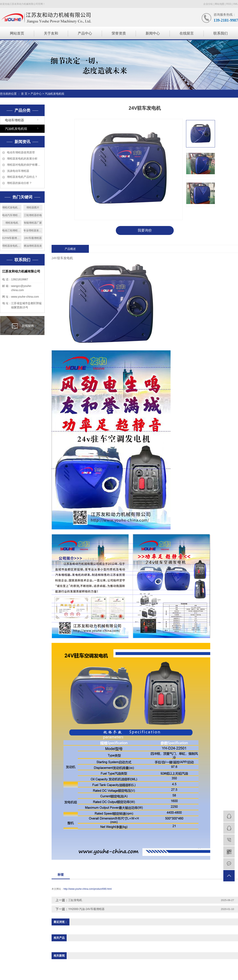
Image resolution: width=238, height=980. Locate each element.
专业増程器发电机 (33, 230)
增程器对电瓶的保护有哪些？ (25, 165)
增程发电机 (12, 223)
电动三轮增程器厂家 (12, 230)
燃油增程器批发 (33, 246)
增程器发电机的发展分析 (22, 159)
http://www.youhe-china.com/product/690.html (88, 889)
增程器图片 (33, 207)
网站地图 (220, 4)
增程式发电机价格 (12, 207)
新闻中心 (153, 33)
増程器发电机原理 (12, 246)
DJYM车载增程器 (12, 238)
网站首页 (17, 33)
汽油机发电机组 (55, 94)
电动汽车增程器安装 (12, 215)
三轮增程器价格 (33, 215)
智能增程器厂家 (33, 223)
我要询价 (145, 230)
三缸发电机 (75, 900)
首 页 (24, 94)
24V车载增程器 (33, 238)
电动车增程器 (14, 120)
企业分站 (208, 4)
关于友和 (51, 33)
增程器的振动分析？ (19, 183)
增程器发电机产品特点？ (22, 177)
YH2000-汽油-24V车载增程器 (86, 909)
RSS (229, 4)
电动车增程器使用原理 (21, 152)
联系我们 (221, 33)
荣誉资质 (119, 33)
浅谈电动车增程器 (18, 171)
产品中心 (85, 33)
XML (236, 4)
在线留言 (187, 33)
